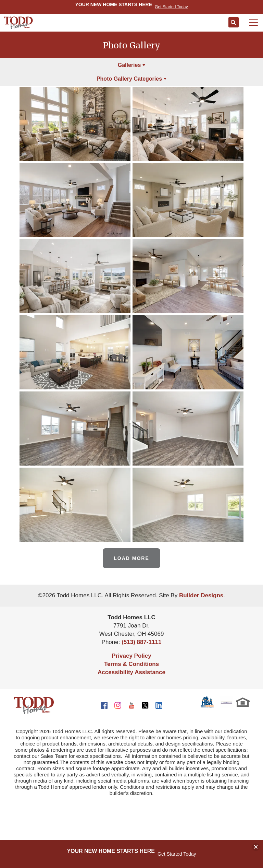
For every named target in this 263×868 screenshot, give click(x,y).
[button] (234, 23)
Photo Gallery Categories (129, 79)
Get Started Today (177, 854)
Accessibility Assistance (131, 672)
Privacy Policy (131, 656)
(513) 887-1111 (141, 642)
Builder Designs (201, 595)
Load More (131, 558)
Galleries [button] (129, 65)
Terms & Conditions (131, 664)
